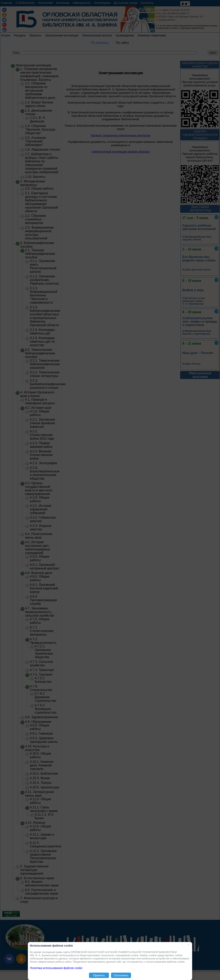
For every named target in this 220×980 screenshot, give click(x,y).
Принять (99, 975)
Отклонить (121, 975)
